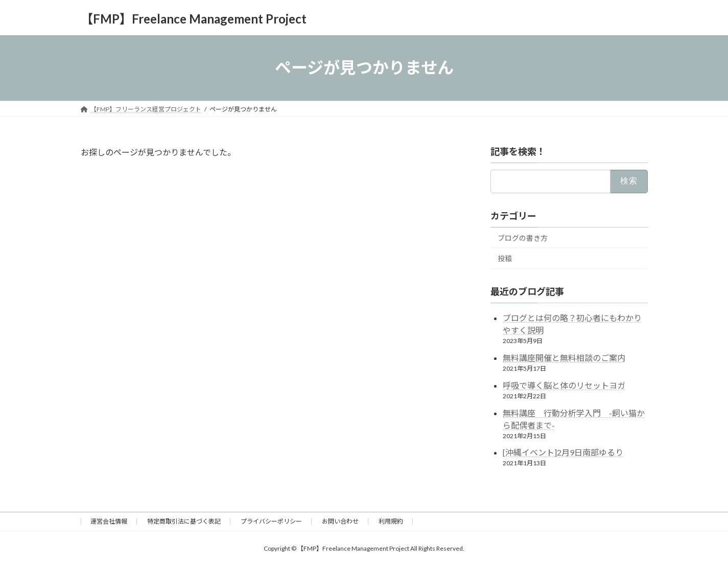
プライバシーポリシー (271, 521)
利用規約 (391, 521)
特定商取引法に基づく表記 (184, 521)
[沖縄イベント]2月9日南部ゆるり (563, 452)
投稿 (505, 258)
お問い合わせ (340, 521)
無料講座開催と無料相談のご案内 (564, 358)
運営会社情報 (109, 521)
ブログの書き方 (523, 237)
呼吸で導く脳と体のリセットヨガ (564, 385)
